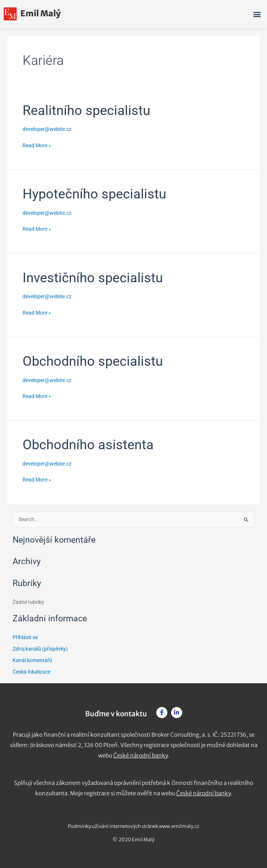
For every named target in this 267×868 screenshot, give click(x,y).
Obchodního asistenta (88, 445)
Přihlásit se (25, 637)
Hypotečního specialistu (94, 194)
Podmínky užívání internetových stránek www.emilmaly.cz (133, 826)
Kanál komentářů (32, 660)
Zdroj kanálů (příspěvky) (40, 649)
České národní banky (141, 755)
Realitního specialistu (86, 110)
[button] (257, 14)
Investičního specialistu (93, 278)
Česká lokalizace (31, 672)
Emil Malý (32, 13)
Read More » (37, 145)
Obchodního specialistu (93, 361)
